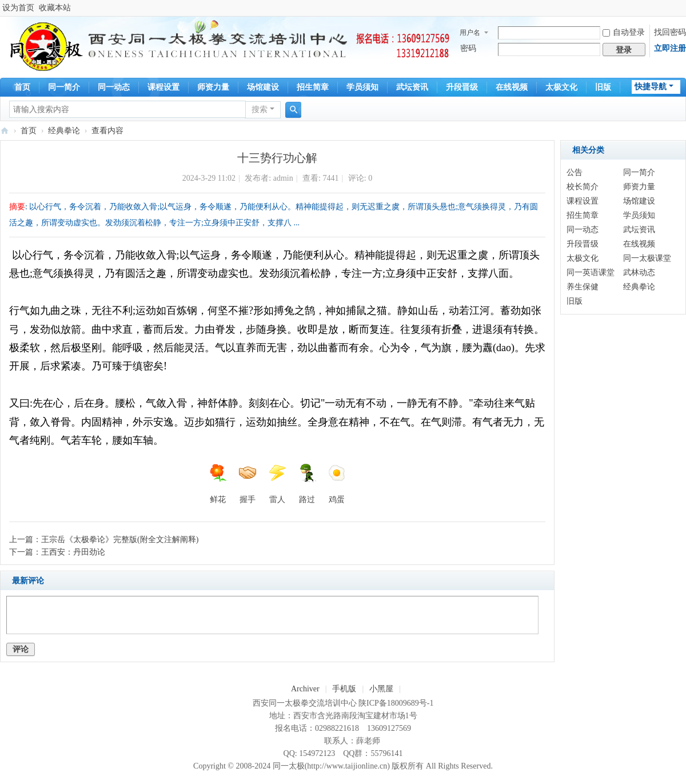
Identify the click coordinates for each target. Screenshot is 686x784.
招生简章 (313, 87)
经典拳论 (64, 131)
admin (283, 178)
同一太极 (5, 131)
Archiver (305, 689)
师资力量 (213, 87)
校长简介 (583, 187)
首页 (22, 87)
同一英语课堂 (591, 272)
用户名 (470, 33)
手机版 (344, 689)
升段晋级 (462, 87)
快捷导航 (651, 87)
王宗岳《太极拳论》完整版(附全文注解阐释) (120, 540)
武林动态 (639, 272)
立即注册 (670, 48)
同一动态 (114, 87)
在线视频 (512, 87)
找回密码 (670, 32)
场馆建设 (263, 87)
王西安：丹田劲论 (73, 552)
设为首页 (18, 8)
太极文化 (561, 87)
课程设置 (163, 87)
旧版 (603, 87)
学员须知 (362, 87)
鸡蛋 (337, 484)
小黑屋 (381, 689)
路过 (307, 484)
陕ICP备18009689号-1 (396, 703)
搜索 (260, 110)
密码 (468, 48)
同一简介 (64, 87)
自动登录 (624, 32)
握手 (248, 484)
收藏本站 (55, 8)
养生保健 (583, 287)
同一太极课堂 (647, 258)
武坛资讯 (412, 87)
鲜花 (218, 484)
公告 (575, 172)
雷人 (277, 484)
